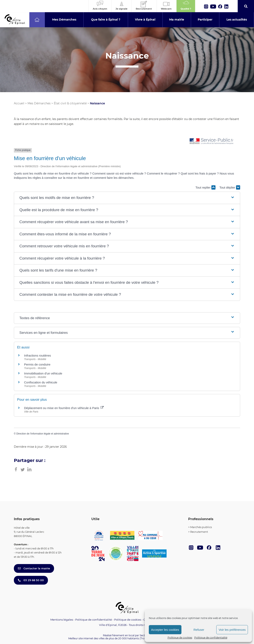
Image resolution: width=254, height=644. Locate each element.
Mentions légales (62, 620)
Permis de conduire (37, 364)
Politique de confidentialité (211, 638)
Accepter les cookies (165, 630)
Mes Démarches (39, 103)
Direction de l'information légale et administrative (43, 434)
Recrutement (199, 532)
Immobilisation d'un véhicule (43, 373)
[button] (127, 198)
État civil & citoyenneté (70, 103)
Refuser (199, 630)
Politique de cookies (180, 638)
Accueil (19, 103)
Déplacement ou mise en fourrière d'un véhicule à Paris (64, 408)
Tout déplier (230, 187)
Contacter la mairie (34, 568)
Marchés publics (201, 527)
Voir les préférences (232, 630)
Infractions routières (38, 355)
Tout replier (205, 187)
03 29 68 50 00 (31, 580)
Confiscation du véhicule (41, 382)
